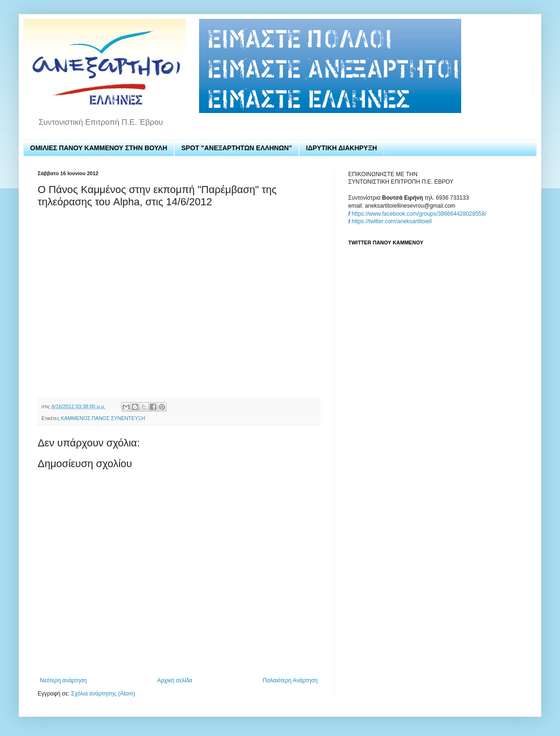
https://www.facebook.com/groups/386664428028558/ (419, 214)
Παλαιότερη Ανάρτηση (290, 680)
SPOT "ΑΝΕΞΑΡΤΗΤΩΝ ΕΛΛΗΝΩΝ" (236, 148)
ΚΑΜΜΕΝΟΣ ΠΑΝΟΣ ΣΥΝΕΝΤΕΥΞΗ (103, 418)
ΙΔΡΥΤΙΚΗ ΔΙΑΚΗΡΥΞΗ (341, 148)
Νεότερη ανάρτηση (63, 680)
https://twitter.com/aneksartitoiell (392, 221)
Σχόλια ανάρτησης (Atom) (103, 694)
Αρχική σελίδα (175, 680)
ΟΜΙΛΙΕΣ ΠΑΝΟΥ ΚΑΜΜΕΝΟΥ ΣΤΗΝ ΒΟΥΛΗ (99, 148)
